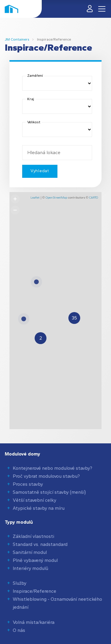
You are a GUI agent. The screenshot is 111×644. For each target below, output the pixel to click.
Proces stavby (28, 484)
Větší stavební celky (34, 500)
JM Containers (17, 39)
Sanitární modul (30, 552)
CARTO (94, 198)
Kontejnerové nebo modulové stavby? (52, 468)
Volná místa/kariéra (34, 622)
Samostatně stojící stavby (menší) (49, 492)
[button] (41, 338)
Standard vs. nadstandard (40, 544)
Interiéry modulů (30, 568)
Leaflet (35, 198)
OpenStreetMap (56, 198)
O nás (19, 630)
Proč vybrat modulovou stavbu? (46, 476)
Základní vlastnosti (33, 536)
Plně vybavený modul (35, 560)
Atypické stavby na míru (39, 508)
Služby (20, 583)
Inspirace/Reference (34, 591)
